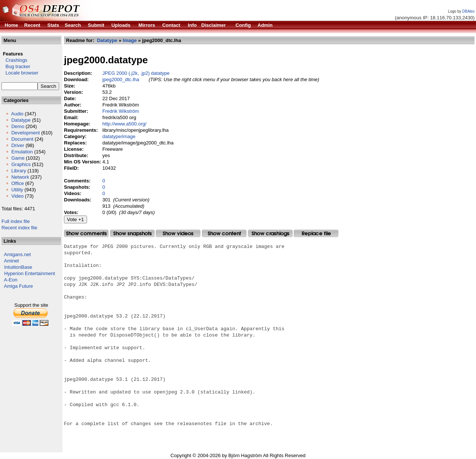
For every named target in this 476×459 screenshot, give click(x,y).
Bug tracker (16, 66)
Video (17, 196)
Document (22, 139)
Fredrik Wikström (120, 111)
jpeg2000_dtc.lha (121, 79)
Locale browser (20, 73)
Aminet (12, 261)
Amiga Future (19, 286)
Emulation (22, 152)
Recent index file (19, 228)
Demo (18, 126)
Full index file (16, 221)
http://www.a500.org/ (124, 124)
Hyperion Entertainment (30, 273)
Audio (17, 114)
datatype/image (119, 136)
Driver (18, 145)
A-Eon (11, 280)
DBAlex (468, 11)
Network (20, 177)
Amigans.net (17, 254)
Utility (17, 190)
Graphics (21, 164)
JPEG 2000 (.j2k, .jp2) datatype (136, 73)
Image (130, 40)
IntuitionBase (18, 267)
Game (18, 158)
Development (25, 133)
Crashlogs (14, 60)
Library (19, 171)
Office (17, 183)
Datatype (21, 120)
